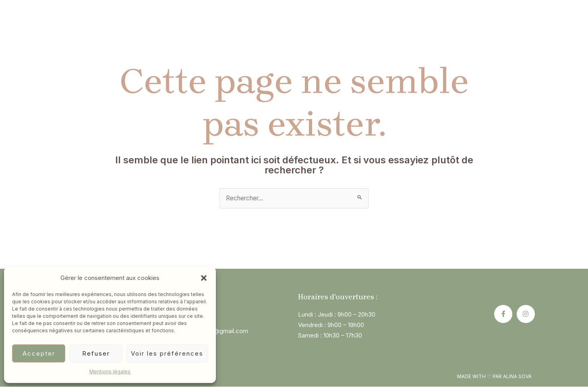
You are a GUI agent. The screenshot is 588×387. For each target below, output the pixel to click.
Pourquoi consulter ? (334, 24)
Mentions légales (110, 372)
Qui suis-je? (145, 24)
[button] (204, 278)
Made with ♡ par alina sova (494, 377)
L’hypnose (197, 24)
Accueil (97, 24)
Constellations (256, 24)
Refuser (96, 353)
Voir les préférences (167, 353)
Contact (434, 24)
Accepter (39, 353)
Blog (394, 24)
